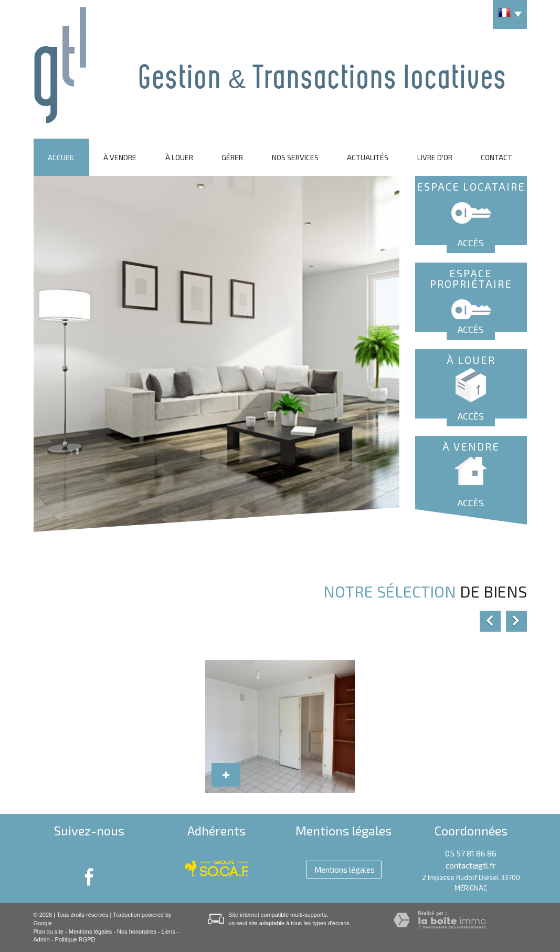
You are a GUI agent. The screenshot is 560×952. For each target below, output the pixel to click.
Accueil (61, 157)
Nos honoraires (137, 932)
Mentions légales (91, 932)
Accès (471, 243)
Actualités (368, 157)
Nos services (295, 157)
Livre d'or (435, 157)
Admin (42, 939)
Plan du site (49, 932)
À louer (179, 157)
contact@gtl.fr (471, 865)
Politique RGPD (75, 939)
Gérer (232, 157)
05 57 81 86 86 (471, 853)
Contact (496, 157)
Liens (168, 932)
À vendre (120, 157)
